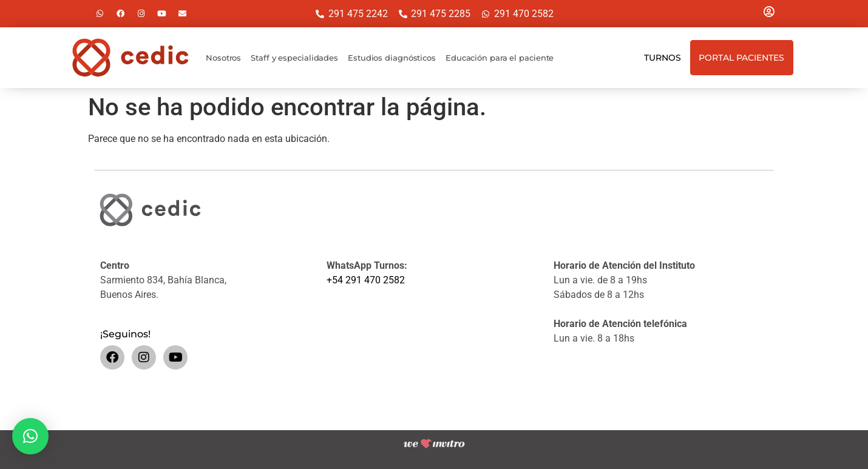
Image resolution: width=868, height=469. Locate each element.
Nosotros (223, 58)
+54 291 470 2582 (366, 280)
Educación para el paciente (500, 58)
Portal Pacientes (741, 58)
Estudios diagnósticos (392, 58)
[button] (30, 436)
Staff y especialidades (294, 58)
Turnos (662, 58)
